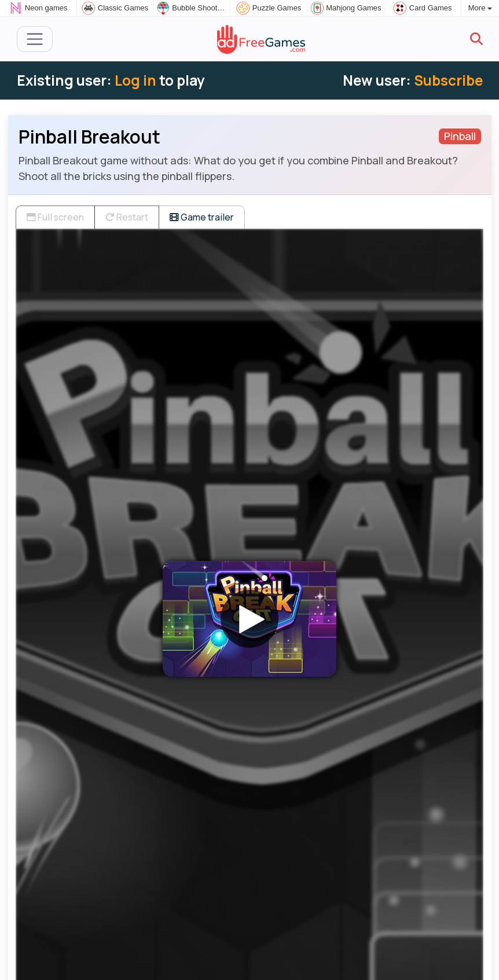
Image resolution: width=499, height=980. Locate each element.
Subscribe (448, 80)
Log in (135, 80)
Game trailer (202, 217)
